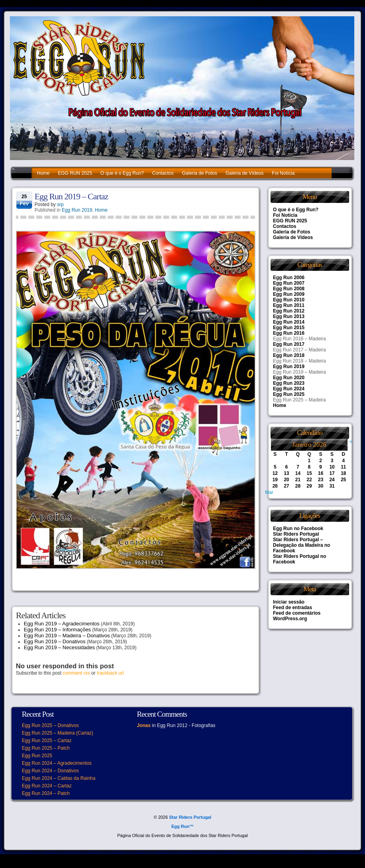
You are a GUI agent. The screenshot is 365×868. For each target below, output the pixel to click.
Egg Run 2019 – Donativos (55, 641)
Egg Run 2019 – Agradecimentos (62, 624)
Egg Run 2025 (289, 394)
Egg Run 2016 (289, 333)
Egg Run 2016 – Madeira (299, 339)
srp (61, 204)
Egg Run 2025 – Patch (46, 748)
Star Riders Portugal (296, 534)
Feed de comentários (297, 613)
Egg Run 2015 (289, 328)
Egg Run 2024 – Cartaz (47, 786)
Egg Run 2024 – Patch (46, 793)
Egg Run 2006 (289, 278)
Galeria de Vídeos (244, 173)
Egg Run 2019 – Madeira (299, 372)
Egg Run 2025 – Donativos (50, 725)
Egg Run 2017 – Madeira (299, 350)
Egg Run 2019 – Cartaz (71, 196)
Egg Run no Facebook (298, 529)
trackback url (110, 673)
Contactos (163, 173)
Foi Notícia (283, 173)
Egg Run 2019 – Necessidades (59, 647)
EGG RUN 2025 (75, 173)
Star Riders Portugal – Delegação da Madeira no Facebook (302, 545)
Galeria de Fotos (200, 173)
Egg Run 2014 (289, 322)
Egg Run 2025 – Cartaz (47, 741)
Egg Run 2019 (77, 210)
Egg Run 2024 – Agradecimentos (57, 763)
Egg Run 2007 (289, 283)
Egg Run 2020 (289, 378)
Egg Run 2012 (289, 311)
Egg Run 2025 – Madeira (299, 400)
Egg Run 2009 (289, 294)
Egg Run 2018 (289, 355)
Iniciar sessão (289, 602)
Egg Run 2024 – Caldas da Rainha (59, 778)
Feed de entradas (293, 608)
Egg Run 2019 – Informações (57, 630)
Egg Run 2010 (289, 300)
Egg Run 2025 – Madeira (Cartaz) (58, 733)
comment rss (76, 673)
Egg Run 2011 (289, 305)
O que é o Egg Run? (122, 173)
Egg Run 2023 (289, 383)
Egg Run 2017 (289, 344)
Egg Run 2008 (289, 289)
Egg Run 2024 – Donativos (50, 771)
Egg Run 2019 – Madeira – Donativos (67, 636)
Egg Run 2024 (289, 389)
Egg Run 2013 (289, 316)
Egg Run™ (182, 826)
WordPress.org (290, 619)
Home (43, 173)
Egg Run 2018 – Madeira (299, 361)
